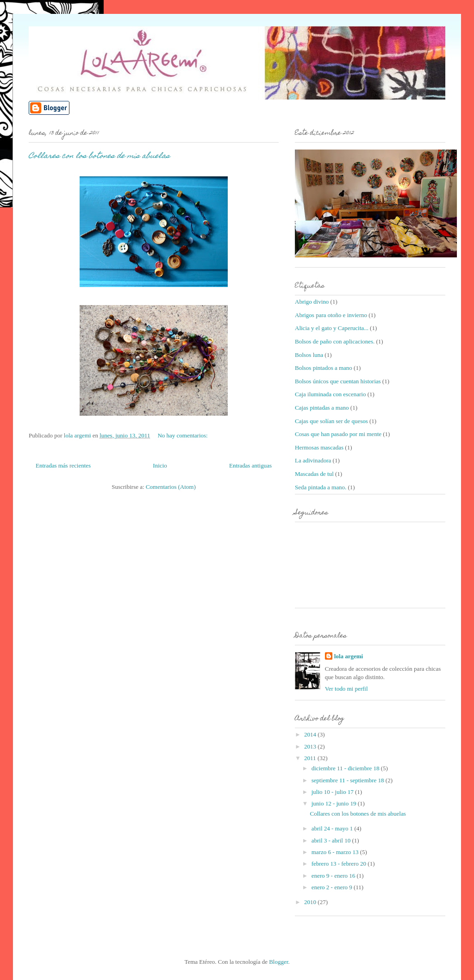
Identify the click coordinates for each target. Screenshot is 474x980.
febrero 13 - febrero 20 (340, 864)
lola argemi (349, 656)
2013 (311, 746)
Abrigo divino (312, 302)
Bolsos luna (309, 355)
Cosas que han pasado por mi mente (338, 434)
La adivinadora (313, 460)
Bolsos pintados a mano (324, 368)
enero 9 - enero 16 (334, 876)
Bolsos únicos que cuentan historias (338, 381)
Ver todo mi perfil (346, 689)
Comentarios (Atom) (171, 487)
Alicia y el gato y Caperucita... (332, 328)
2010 (311, 902)
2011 (311, 758)
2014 (311, 734)
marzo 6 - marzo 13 (336, 852)
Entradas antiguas (250, 465)
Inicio (160, 465)
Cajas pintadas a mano (322, 408)
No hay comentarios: (183, 435)
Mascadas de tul (314, 474)
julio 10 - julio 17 (333, 792)
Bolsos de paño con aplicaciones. (335, 341)
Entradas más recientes (63, 465)
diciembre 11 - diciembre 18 (346, 768)
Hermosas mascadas (319, 447)
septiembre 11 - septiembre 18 (349, 780)
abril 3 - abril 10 (332, 840)
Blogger (278, 962)
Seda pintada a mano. (321, 487)
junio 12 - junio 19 (335, 803)
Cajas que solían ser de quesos (331, 421)
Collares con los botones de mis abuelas (99, 156)
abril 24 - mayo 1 (333, 828)
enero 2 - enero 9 (333, 887)
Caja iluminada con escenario (330, 394)
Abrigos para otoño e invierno (331, 315)
